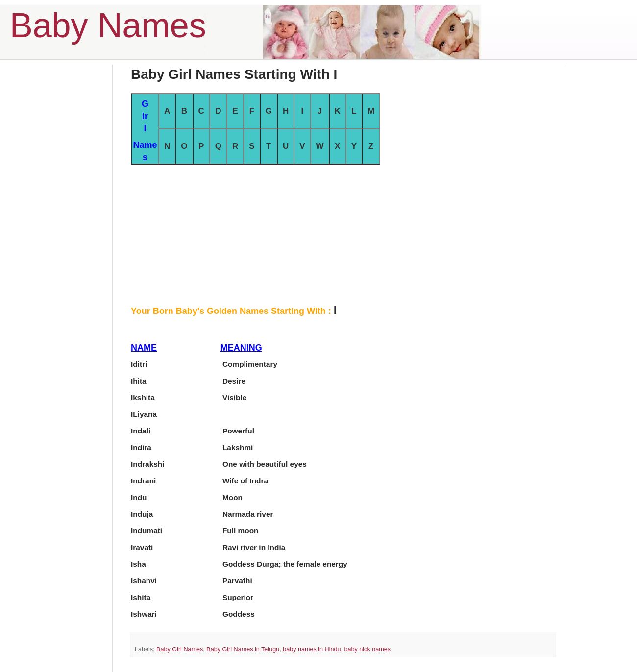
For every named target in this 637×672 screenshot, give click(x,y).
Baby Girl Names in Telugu (243, 649)
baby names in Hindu (312, 649)
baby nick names (367, 649)
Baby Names (108, 25)
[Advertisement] (343, 233)
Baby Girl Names (180, 649)
